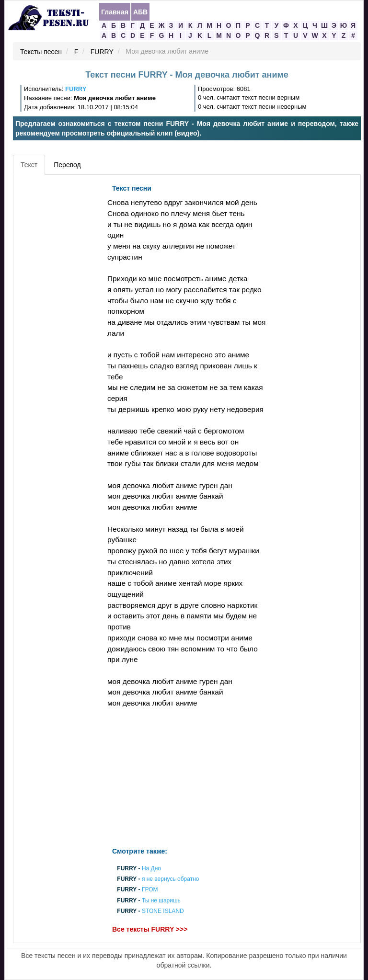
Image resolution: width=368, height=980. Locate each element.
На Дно (151, 868)
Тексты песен (41, 52)
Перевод (67, 165)
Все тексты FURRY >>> (150, 929)
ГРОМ (150, 890)
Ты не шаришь (161, 900)
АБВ (140, 12)
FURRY (102, 52)
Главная (115, 12)
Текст (29, 165)
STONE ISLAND (163, 911)
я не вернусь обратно (171, 879)
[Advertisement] (59, 323)
